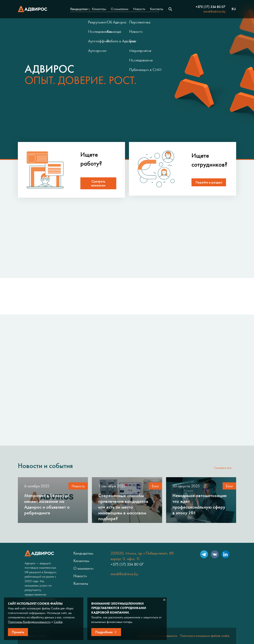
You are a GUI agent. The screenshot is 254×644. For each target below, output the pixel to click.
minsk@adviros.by (214, 11)
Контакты (157, 9)
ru (234, 9)
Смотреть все (223, 468)
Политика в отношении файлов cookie (205, 636)
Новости (139, 9)
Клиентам (99, 9)
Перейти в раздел (209, 182)
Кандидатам (79, 9)
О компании (120, 9)
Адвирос (33, 9)
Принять (18, 632)
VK (215, 554)
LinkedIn (225, 554)
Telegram (204, 554)
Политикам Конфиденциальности (29, 622)
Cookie (58, 622)
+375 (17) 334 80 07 (211, 7)
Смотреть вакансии (98, 183)
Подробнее (104, 632)
